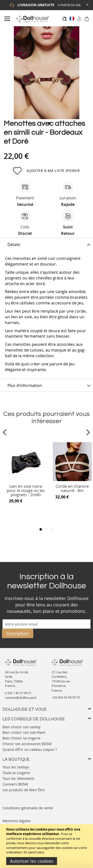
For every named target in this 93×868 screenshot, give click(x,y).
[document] (47, 846)
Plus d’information (25, 385)
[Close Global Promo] (87, 4)
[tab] (46, 244)
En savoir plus (34, 852)
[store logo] (32, 19)
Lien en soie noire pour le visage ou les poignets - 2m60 (26, 491)
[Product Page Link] (26, 480)
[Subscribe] (18, 633)
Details (14, 244)
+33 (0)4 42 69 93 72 (66, 697)
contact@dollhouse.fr (21, 698)
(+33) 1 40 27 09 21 (18, 693)
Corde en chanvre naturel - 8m (72, 489)
